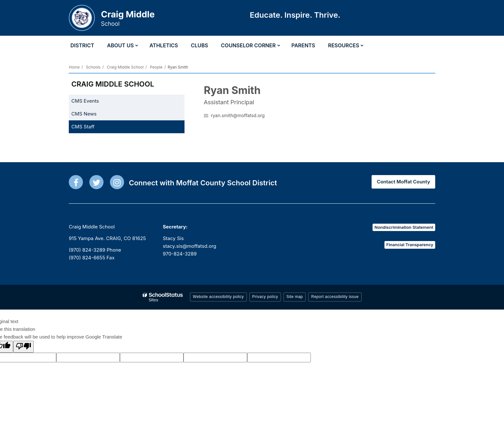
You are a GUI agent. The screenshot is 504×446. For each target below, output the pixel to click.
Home (74, 67)
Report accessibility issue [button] (335, 297)
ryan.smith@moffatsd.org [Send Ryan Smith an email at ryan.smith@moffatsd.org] (238, 115)
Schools (93, 67)
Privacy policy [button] (265, 297)
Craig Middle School (125, 67)
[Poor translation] (23, 347)
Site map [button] (295, 297)
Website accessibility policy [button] (218, 297)
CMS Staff (83, 127)
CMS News (84, 114)
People (156, 67)
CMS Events (85, 101)
